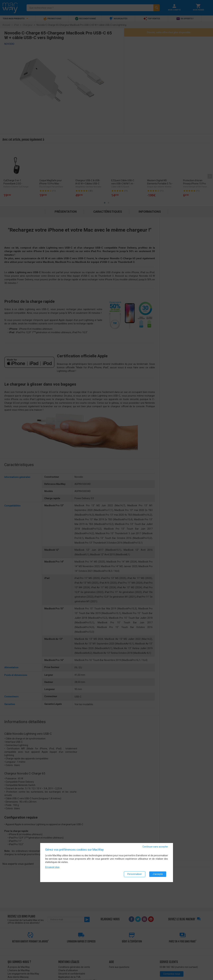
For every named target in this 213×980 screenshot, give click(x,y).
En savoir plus (52, 867)
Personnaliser (135, 874)
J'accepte (158, 874)
